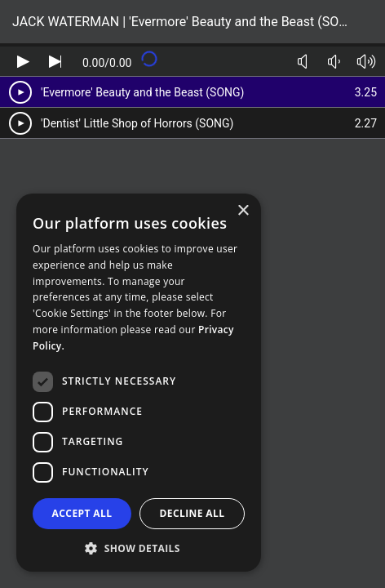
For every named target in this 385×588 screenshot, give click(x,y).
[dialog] (139, 383)
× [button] (243, 211)
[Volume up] (366, 62)
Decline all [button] (192, 513)
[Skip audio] (55, 62)
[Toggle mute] (302, 62)
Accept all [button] (82, 513)
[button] (139, 548)
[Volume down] (334, 62)
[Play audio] (23, 62)
